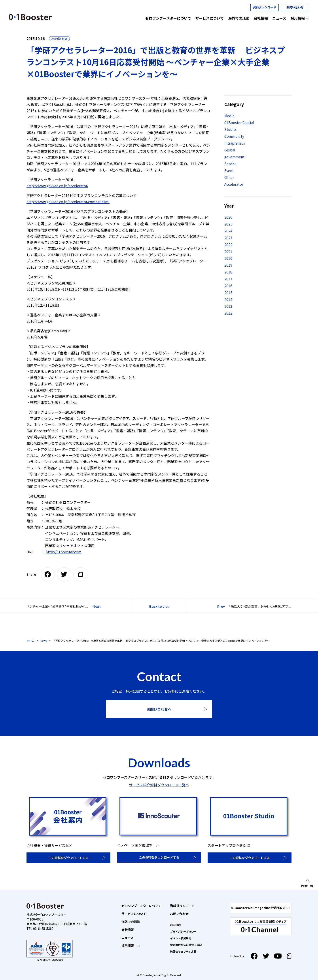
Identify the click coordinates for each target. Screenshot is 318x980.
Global (230, 150)
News (44, 641)
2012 (228, 313)
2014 (228, 299)
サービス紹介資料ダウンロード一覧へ (159, 785)
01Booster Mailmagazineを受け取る (260, 908)
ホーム (30, 641)
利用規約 (175, 925)
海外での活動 (131, 922)
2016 (228, 286)
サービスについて (134, 914)
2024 (228, 231)
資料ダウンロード (265, 7)
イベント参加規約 (181, 938)
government (234, 157)
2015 (228, 292)
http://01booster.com (64, 552)
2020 (228, 258)
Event (229, 170)
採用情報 (128, 946)
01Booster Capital (239, 122)
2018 (228, 272)
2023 (228, 238)
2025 (228, 224)
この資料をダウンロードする (68, 858)
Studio (230, 129)
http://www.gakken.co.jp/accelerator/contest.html (68, 202)
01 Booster (31, 17)
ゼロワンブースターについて (141, 906)
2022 (228, 245)
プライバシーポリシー (183, 931)
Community (234, 136)
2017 (228, 279)
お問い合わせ (295, 7)
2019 (228, 265)
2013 (228, 306)
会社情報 (128, 930)
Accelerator (59, 38)
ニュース (128, 938)
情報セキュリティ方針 (183, 951)
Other (229, 177)
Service (230, 164)
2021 (228, 251)
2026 (228, 217)
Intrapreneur (235, 143)
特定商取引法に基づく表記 (186, 945)
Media (229, 116)
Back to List (159, 606)
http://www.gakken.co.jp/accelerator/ (57, 186)
